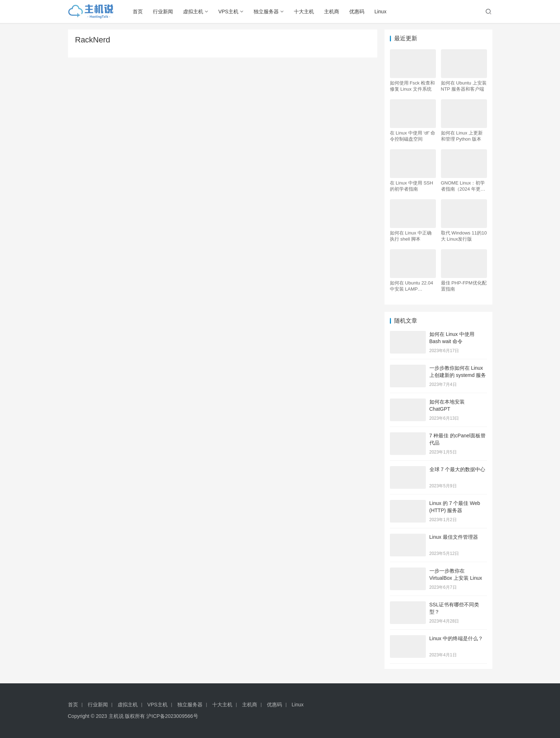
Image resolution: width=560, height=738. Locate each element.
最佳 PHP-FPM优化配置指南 (464, 286)
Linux (380, 12)
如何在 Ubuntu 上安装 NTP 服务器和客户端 (464, 86)
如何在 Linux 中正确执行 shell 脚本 (411, 236)
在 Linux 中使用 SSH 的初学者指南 (412, 186)
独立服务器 (266, 12)
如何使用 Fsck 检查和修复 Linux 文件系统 (413, 86)
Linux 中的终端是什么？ (456, 638)
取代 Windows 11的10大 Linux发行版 (464, 236)
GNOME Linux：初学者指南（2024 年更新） (463, 186)
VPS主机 (228, 12)
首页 (138, 12)
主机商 (332, 12)
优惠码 (357, 12)
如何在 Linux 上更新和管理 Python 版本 (462, 136)
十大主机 (304, 12)
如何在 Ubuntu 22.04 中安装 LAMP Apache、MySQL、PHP (412, 286)
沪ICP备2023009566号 (172, 716)
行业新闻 (163, 12)
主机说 (116, 716)
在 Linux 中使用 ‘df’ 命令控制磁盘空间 (413, 136)
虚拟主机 (193, 12)
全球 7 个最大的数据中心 (457, 469)
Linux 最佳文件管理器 (454, 537)
